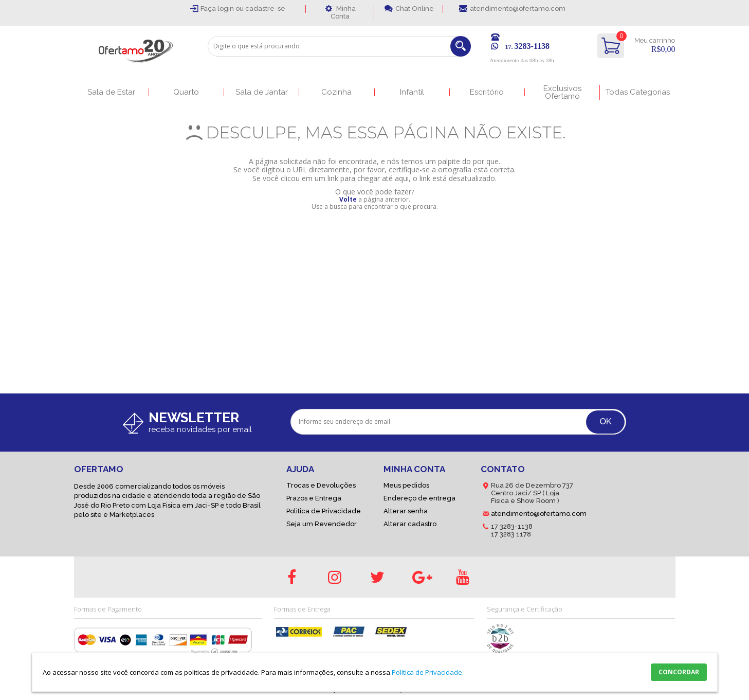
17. (527, 47)
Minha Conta (343, 12)
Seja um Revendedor (322, 524)
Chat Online (415, 8)
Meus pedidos (406, 485)
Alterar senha (406, 511)
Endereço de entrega (419, 498)
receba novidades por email (200, 429)
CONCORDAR (679, 672)
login (226, 8)
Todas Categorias (638, 92)
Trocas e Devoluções (321, 485)
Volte (348, 199)
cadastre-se (265, 8)
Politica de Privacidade (324, 511)
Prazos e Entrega (314, 498)
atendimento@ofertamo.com (518, 8)
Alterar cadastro (410, 524)
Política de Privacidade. (428, 672)
